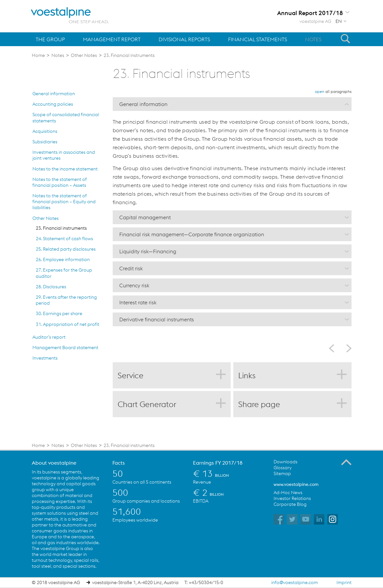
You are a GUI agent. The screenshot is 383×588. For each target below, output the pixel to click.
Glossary (283, 468)
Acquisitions (45, 131)
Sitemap (282, 473)
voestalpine (70, 15)
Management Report (112, 39)
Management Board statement (65, 347)
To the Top (346, 462)
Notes (313, 39)
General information (54, 94)
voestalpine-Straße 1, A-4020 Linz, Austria (135, 582)
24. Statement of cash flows (64, 239)
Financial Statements (258, 39)
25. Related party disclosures (66, 249)
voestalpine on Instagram (333, 519)
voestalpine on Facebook (279, 519)
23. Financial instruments (61, 228)
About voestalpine (54, 463)
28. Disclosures (51, 287)
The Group (50, 39)
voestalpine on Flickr (319, 519)
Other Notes (46, 218)
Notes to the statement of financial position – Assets (60, 182)
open (320, 91)
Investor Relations (292, 498)
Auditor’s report (49, 337)
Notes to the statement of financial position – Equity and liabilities (64, 202)
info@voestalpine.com (295, 582)
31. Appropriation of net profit (67, 324)
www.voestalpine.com (296, 484)
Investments (45, 358)
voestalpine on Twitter (292, 519)
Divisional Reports (184, 39)
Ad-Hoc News (288, 492)
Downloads (286, 462)
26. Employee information (63, 259)
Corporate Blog (290, 504)
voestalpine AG (315, 21)
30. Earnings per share (59, 313)
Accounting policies (53, 104)
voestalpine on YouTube (306, 519)
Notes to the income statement (65, 169)
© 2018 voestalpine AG (56, 582)
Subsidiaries (45, 142)
